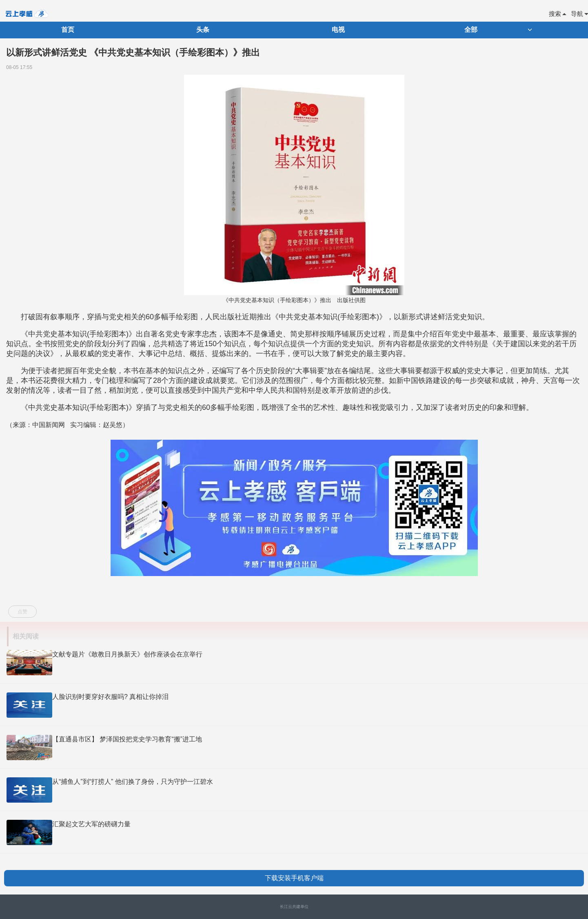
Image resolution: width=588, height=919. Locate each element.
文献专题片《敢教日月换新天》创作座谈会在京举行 (127, 654)
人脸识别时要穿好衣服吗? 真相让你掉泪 (110, 697)
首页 (68, 30)
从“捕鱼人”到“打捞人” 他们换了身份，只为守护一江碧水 (133, 782)
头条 (203, 30)
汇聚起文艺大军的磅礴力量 (91, 824)
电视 (338, 30)
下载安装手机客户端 (294, 878)
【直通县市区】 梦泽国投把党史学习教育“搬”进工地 (127, 739)
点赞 (22, 612)
